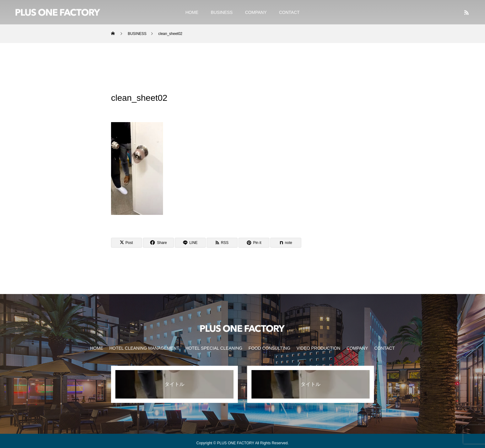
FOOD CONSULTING (269, 348)
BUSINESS (222, 12)
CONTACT (289, 12)
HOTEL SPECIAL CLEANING (214, 348)
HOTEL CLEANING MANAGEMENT (144, 348)
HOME (192, 12)
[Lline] (190, 243)
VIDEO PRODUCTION (319, 348)
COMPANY (256, 12)
